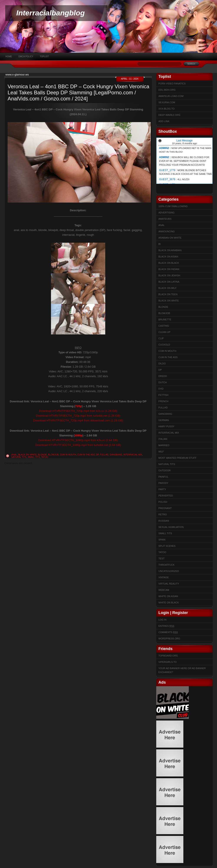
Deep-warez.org (169, 115)
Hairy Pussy (166, 426)
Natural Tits (19, 457)
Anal (14, 455)
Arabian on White (170, 238)
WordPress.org (169, 639)
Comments (168, 632)
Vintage (164, 577)
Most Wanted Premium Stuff (177, 458)
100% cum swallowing (173, 206)
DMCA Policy (26, 57)
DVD (161, 389)
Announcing (167, 231)
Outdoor (164, 470)
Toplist (44, 57)
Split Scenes (167, 546)
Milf (161, 452)
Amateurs (165, 219)
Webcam (164, 590)
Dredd (163, 376)
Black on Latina (169, 282)
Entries (166, 626)
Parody (163, 483)
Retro (163, 514)
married (164, 445)
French (163, 401)
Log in (162, 620)
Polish (163, 502)
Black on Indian (169, 269)
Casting (164, 326)
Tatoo (45, 457)
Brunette (165, 319)
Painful (163, 477)
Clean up (164, 332)
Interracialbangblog (51, 13)
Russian (164, 521)
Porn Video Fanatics (172, 84)
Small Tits (34, 457)
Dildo (162, 364)
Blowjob (53, 455)
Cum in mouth (68, 455)
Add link (164, 121)
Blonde (42, 455)
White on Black (169, 603)
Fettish (163, 395)
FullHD (104, 455)
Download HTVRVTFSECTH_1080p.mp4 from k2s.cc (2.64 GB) (78, 440)
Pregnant (165, 508)
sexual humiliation (171, 527)
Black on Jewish (169, 275)
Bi (159, 244)
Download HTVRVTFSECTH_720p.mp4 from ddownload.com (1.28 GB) (78, 420)
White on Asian (168, 596)
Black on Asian (168, 257)
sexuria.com (167, 102)
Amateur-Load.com (171, 96)
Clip (161, 338)
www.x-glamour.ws (17, 75)
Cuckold (164, 345)
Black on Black (169, 263)
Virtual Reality (169, 584)
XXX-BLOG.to (166, 109)
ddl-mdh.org (167, 90)
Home (9, 57)
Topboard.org (168, 656)
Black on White (28, 455)
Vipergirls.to (168, 662)
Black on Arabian (170, 250)
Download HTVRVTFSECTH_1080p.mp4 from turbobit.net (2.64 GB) (78, 445)
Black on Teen (168, 294)
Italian (163, 439)
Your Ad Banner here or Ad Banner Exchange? (182, 670)
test (161, 558)
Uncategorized (169, 571)
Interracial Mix (133, 455)
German (164, 420)
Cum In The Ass (86, 455)
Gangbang (116, 455)
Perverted (166, 496)
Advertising (166, 213)
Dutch (163, 382)
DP (98, 455)
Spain (162, 540)
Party (162, 489)
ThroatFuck (166, 565)
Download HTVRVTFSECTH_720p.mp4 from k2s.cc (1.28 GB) (78, 411)
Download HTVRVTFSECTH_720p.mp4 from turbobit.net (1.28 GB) (78, 416)
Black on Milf (168, 288)
